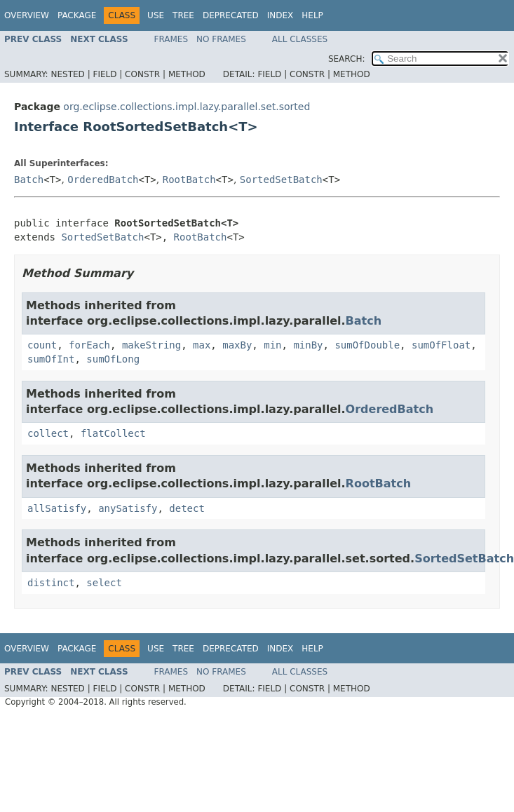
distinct (51, 583)
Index (280, 15)
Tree (183, 15)
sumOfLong (113, 359)
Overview (27, 15)
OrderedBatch (103, 180)
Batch (29, 180)
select (104, 583)
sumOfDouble (367, 345)
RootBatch (189, 180)
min (272, 345)
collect (48, 433)
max (202, 345)
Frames (171, 39)
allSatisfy (57, 508)
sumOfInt (51, 359)
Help (312, 15)
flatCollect (113, 433)
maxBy (237, 345)
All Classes (300, 39)
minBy (308, 345)
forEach (89, 345)
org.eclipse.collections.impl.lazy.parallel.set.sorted (187, 107)
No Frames (221, 39)
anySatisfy (128, 508)
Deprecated (231, 15)
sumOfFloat (441, 345)
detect (187, 508)
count (42, 345)
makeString (151, 345)
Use (156, 15)
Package (77, 15)
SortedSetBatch (281, 180)
